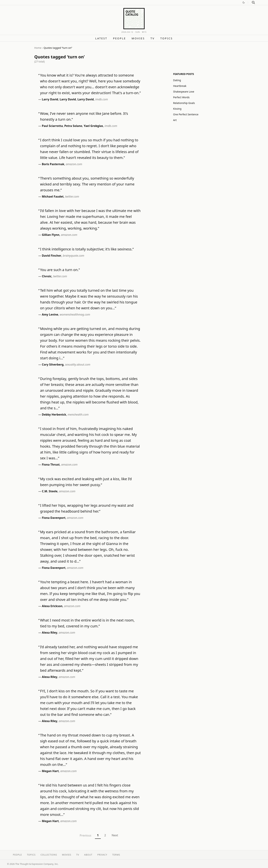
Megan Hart (50, 771)
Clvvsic (47, 276)
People (119, 38)
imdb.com (102, 99)
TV (153, 38)
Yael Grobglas (93, 126)
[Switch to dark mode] (244, 2)
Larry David (50, 99)
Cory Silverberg (53, 364)
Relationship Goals (184, 103)
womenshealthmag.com (75, 314)
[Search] (253, 2)
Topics (166, 38)
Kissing (177, 109)
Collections (49, 855)
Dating (177, 80)
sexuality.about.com (78, 364)
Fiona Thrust (51, 465)
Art (175, 120)
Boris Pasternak (53, 164)
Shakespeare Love (184, 92)
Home (38, 48)
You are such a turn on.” (60, 270)
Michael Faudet (53, 196)
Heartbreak (180, 86)
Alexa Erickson (52, 606)
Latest (101, 38)
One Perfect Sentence (186, 114)
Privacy (102, 855)
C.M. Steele (50, 491)
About (88, 855)
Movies (138, 38)
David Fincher (52, 256)
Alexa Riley (50, 633)
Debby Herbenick (54, 415)
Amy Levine (50, 314)
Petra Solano (73, 126)
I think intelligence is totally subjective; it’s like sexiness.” (87, 249)
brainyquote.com (73, 256)
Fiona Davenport (54, 518)
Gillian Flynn (51, 235)
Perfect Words (181, 97)
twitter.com (72, 196)
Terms (116, 855)
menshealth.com (78, 415)
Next (115, 835)
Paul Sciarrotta (52, 126)
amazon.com (74, 164)
